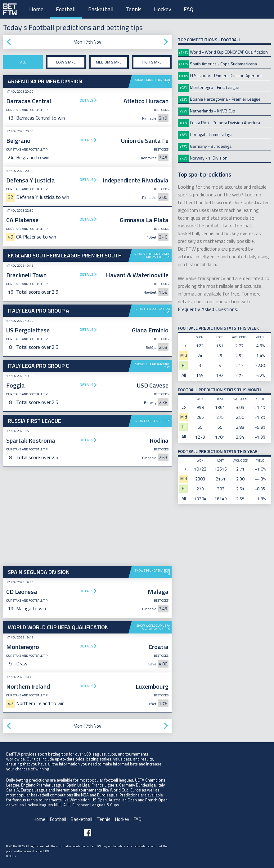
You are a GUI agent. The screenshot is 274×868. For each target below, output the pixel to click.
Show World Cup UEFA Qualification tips (153, 627)
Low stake (66, 62)
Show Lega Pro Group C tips (153, 366)
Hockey (163, 9)
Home (36, 9)
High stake (152, 62)
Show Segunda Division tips (153, 572)
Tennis (134, 9)
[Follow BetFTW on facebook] (88, 833)
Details (87, 100)
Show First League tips (153, 421)
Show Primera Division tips (153, 81)
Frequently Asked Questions (207, 309)
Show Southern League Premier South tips (152, 255)
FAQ (189, 9)
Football (66, 9)
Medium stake (109, 62)
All (23, 62)
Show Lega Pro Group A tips (153, 311)
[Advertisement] (87, 516)
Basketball (101, 9)
